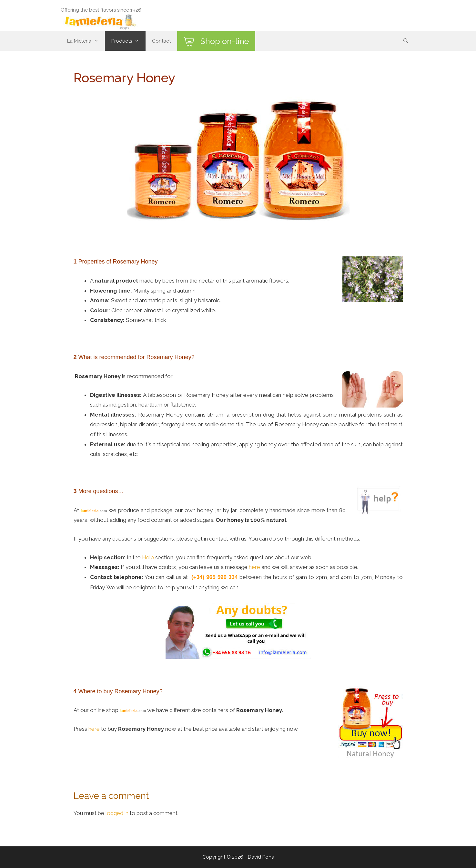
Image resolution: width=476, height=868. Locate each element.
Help (148, 557)
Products (128, 41)
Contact (161, 41)
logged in (117, 813)
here (254, 567)
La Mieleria (86, 41)
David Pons (261, 857)
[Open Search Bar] (406, 41)
